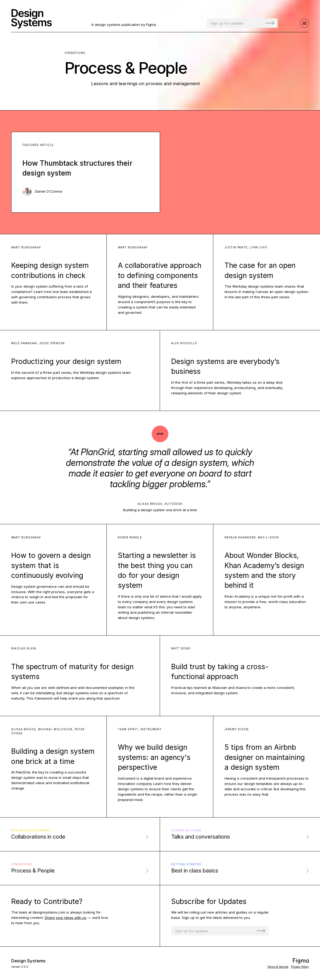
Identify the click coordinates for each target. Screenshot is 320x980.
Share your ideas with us (65, 918)
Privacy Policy (300, 967)
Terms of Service (278, 967)
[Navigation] (304, 23)
